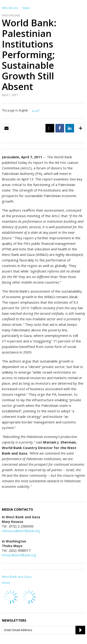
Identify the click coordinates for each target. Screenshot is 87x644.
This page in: (10, 110)
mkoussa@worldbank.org (21, 531)
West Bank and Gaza (17, 577)
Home (6, 583)
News (26, 8)
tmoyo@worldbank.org (19, 555)
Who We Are (10, 8)
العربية (35, 110)
